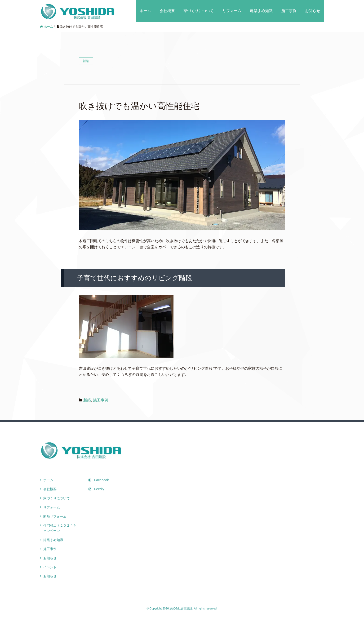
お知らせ (313, 11)
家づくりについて (199, 11)
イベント (50, 567)
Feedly (96, 489)
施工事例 (289, 11)
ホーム (145, 11)
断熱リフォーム (55, 516)
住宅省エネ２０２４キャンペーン (60, 528)
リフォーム (232, 11)
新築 (87, 400)
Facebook (99, 480)
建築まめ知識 (261, 11)
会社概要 (167, 11)
